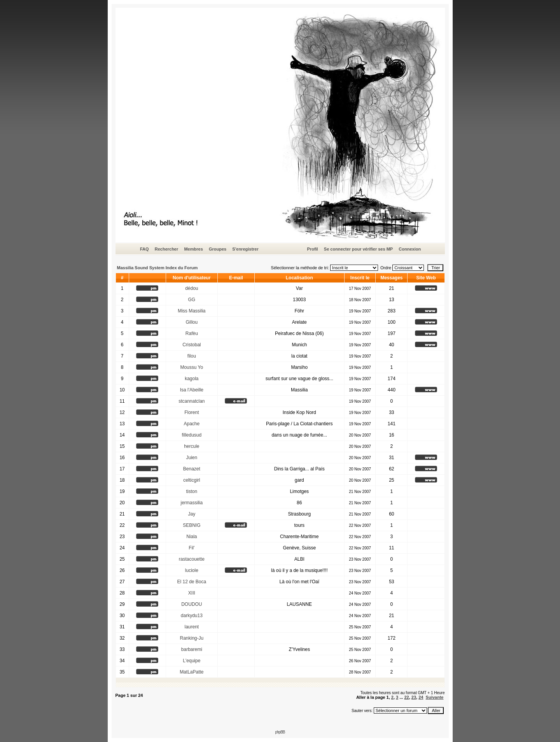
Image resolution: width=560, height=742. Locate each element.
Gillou (192, 322)
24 (421, 697)
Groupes (218, 249)
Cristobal (192, 345)
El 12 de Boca (192, 582)
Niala (192, 537)
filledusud (192, 435)
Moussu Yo (192, 367)
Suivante (435, 697)
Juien (192, 458)
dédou (192, 288)
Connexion (410, 249)
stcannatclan (192, 401)
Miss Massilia (192, 311)
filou (192, 356)
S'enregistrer (245, 249)
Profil (313, 249)
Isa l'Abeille (192, 390)
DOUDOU (192, 604)
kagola (192, 379)
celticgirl (192, 480)
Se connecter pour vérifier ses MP (358, 249)
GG (192, 300)
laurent (192, 627)
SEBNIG (192, 525)
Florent (192, 412)
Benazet (192, 469)
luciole (192, 570)
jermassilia (192, 503)
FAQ (144, 249)
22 (406, 697)
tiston (192, 491)
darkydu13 (192, 616)
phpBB (280, 732)
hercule (192, 446)
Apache (192, 424)
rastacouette (192, 559)
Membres (193, 249)
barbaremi (192, 649)
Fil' (192, 548)
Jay (192, 514)
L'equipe (192, 661)
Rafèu (192, 333)
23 (414, 697)
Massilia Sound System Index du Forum (157, 268)
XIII (192, 593)
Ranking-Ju (192, 638)
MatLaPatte (192, 672)
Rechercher (167, 249)
